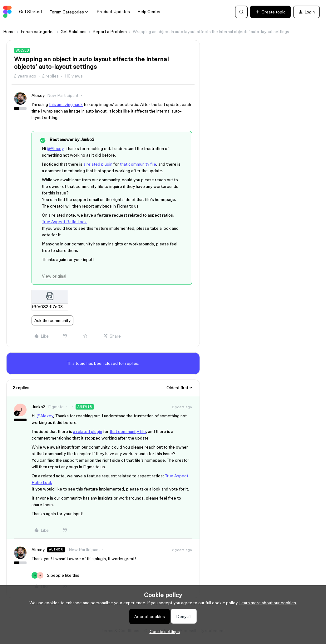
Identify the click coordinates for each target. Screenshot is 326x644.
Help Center (149, 12)
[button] (270, 12)
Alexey (38, 95)
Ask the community (52, 320)
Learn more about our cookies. (268, 603)
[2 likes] (55, 575)
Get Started (30, 12)
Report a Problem (110, 32)
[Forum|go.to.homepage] (7, 12)
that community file (138, 164)
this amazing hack (66, 104)
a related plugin (98, 164)
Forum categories (38, 32)
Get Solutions (74, 32)
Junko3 (39, 407)
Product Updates (113, 12)
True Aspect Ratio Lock (64, 222)
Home (9, 32)
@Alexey (55, 148)
